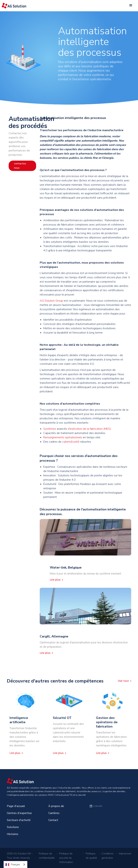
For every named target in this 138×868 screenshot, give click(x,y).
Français (13, 865)
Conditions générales (108, 856)
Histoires (13, 834)
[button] (131, 5)
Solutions (13, 827)
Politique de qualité (91, 856)
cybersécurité (71, 442)
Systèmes (50, 429)
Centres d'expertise (19, 813)
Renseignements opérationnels (63, 437)
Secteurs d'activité (19, 820)
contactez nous (20, 166)
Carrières (54, 813)
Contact (53, 820)
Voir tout (123, 681)
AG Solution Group (51, 301)
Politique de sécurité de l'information (66, 858)
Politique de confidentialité (47, 856)
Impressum (125, 854)
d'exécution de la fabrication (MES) (89, 429)
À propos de (56, 806)
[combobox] (15, 865)
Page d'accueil (16, 806)
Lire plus (55, 580)
